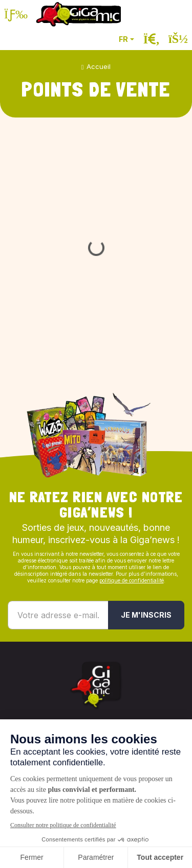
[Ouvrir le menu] (16, 14)
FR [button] (123, 39)
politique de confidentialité (132, 580)
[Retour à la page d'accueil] (78, 14)
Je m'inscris (146, 615)
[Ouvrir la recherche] (152, 39)
